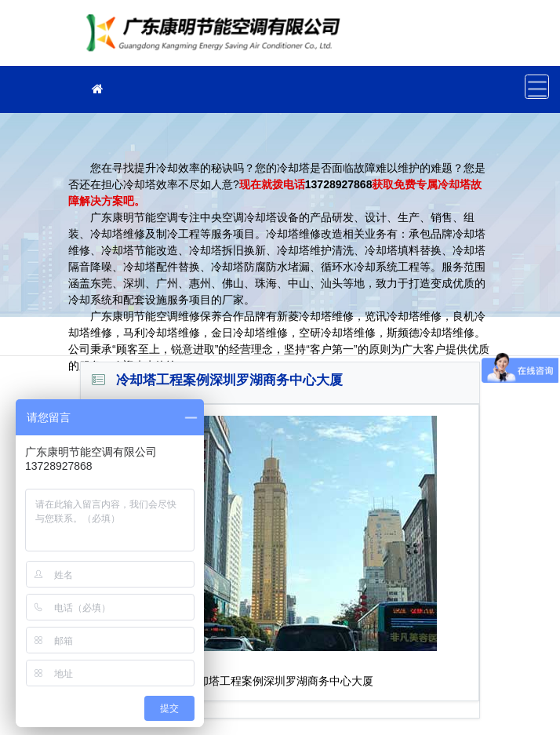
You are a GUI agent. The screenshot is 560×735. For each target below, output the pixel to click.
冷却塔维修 (217, 38)
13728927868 (339, 184)
